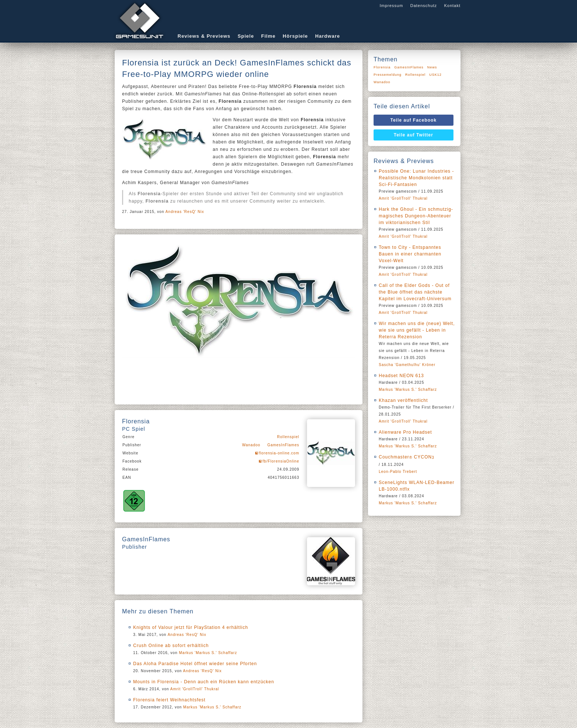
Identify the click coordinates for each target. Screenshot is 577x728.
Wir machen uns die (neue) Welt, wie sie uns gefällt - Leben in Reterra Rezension (417, 330)
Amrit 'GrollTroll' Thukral (195, 689)
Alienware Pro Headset (405, 432)
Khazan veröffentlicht (403, 400)
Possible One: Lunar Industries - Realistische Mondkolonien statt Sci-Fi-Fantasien (416, 178)
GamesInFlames (283, 445)
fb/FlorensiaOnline (281, 461)
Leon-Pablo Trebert (398, 472)
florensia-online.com (279, 453)
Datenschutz (424, 6)
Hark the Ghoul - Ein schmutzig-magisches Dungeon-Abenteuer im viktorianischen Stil (416, 216)
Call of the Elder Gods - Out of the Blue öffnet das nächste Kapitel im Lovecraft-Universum (415, 292)
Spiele (246, 36)
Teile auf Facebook (413, 120)
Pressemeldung (388, 75)
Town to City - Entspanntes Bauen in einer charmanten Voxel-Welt (410, 254)
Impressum (391, 6)
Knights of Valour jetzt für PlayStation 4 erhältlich (191, 627)
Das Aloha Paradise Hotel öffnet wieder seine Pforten (195, 664)
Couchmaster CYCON (406, 457)
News (432, 67)
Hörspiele (295, 36)
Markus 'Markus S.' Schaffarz (208, 653)
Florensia (382, 67)
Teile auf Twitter (414, 135)
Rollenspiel (288, 437)
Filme (268, 36)
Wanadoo (251, 445)
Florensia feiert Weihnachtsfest (169, 700)
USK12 (436, 75)
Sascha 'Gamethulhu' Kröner (407, 365)
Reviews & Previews (204, 36)
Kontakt (452, 6)
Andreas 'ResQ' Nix (185, 212)
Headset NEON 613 (401, 376)
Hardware (328, 36)
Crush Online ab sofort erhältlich (171, 646)
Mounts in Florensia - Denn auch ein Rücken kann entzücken (204, 682)
